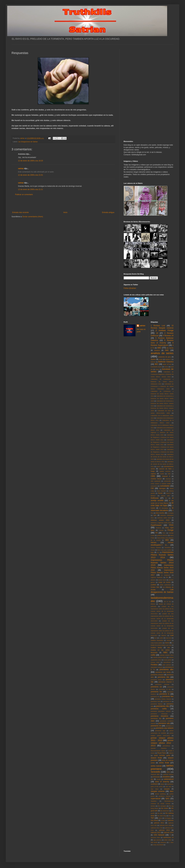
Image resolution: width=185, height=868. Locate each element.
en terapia (170, 513)
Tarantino (154, 801)
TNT (153, 818)
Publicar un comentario (24, 195)
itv (167, 577)
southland (154, 784)
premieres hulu (156, 701)
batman (153, 362)
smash (159, 779)
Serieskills (156, 772)
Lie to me (167, 602)
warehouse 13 (168, 837)
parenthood (167, 662)
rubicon (171, 753)
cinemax (168, 479)
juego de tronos (164, 582)
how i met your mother (164, 550)
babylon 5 (168, 359)
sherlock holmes (168, 774)
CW (152, 488)
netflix (153, 655)
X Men (171, 842)
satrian (21, 169)
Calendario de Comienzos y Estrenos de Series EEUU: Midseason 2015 (162, 382)
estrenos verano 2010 (160, 520)
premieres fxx (155, 697)
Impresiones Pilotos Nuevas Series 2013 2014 (162, 555)
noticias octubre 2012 (167, 655)
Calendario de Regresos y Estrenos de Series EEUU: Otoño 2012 (162, 442)
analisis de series (162, 353)
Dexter (160, 493)
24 (157, 333)
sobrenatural (169, 779)
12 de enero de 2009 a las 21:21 (30, 189)
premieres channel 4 (166, 682)
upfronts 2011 (159, 823)
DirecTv (169, 493)
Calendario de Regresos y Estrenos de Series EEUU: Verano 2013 (162, 452)
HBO (167, 540)
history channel (156, 547)
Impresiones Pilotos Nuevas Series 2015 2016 (162, 568)
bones (166, 367)
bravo (157, 369)
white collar (168, 840)
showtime (166, 777)
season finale (156, 758)
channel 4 (166, 476)
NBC (165, 652)
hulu (152, 552)
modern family (156, 647)
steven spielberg (160, 794)
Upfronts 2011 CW (157, 828)
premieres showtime (159, 716)
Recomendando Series (158, 751)
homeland (168, 547)
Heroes (154, 543)
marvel (169, 640)
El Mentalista (164, 508)
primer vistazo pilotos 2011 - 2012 (162, 739)
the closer (165, 808)
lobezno (164, 635)
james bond (162, 580)
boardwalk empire (156, 367)
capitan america (165, 471)
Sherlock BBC (155, 774)
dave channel (161, 491)
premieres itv (167, 701)
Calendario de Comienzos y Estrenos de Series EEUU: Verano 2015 (162, 403)
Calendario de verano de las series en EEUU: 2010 (162, 457)
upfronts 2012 (164, 830)
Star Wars (155, 789)
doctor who (166, 496)
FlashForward (156, 525)
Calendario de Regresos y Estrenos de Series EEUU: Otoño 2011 (162, 437)
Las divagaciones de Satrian (28, 142)
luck (156, 638)
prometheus (166, 746)
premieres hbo (168, 696)
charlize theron (156, 479)
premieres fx (164, 694)
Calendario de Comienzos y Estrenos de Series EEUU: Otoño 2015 (162, 398)
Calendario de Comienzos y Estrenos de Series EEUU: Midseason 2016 (162, 386)
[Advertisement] (63, 203)
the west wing (162, 816)
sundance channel (165, 796)
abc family (170, 348)
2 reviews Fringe (165, 330)
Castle (162, 474)
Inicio (65, 212)
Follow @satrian (130, 288)
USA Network (159, 835)
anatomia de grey (165, 357)
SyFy (167, 799)
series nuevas (156, 766)
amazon (157, 350)
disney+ (153, 496)
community (167, 481)
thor (170, 816)
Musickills (154, 653)
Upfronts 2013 (156, 832)
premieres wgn (160, 731)
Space (162, 784)
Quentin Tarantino (159, 748)
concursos (154, 486)
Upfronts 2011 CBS (165, 825)
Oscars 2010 (155, 662)
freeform (158, 528)
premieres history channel (163, 699)
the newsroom (165, 811)
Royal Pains (162, 753)
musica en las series (160, 650)
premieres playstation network (161, 711)
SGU (168, 772)
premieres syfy (164, 723)
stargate (167, 789)
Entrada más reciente (20, 212)
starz (172, 791)
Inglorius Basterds (157, 577)
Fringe (171, 530)
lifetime (153, 604)
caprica (153, 474)
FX (157, 533)
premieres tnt (156, 726)
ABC (159, 348)
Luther (161, 638)
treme (160, 818)
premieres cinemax (162, 684)
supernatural (156, 799)
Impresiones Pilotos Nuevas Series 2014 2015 (162, 563)
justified (154, 585)
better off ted (167, 364)
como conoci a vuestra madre (161, 484)
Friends (161, 530)
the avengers (162, 806)
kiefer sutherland (165, 585)
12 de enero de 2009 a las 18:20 (30, 161)
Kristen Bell (155, 587)
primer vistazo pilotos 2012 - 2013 (162, 743)
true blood (154, 820)
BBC (156, 364)
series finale (164, 763)
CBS (153, 476)
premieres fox (156, 692)
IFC (158, 552)
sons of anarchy (162, 782)
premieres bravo (156, 680)
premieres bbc (164, 677)
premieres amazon (157, 675)
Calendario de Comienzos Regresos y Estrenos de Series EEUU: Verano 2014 (162, 374)
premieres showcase (159, 714)
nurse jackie (168, 660)
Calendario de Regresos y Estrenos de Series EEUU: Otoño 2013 (162, 447)
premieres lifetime (157, 704)
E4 (166, 498)
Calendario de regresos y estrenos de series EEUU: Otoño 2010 (162, 433)
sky (152, 779)
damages (162, 488)
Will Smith (154, 842)
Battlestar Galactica (166, 362)
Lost (172, 635)
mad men (169, 638)
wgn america (157, 840)
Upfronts (171, 820)
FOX (171, 525)
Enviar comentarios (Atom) (33, 217)
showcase (156, 777)
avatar (161, 359)
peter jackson (167, 665)
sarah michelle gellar (162, 755)
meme (167, 643)
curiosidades (165, 486)
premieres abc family (163, 672)
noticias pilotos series (159, 657)
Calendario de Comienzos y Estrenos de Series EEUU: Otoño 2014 (162, 394)
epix (155, 515)
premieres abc (166, 669)
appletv (153, 359)
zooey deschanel (158, 845)
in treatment (166, 575)
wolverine (163, 842)
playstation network (157, 667)
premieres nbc (163, 706)
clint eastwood (156, 481)
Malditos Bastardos (157, 640)
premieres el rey (165, 689)
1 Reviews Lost (158, 326)
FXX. (164, 533)
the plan (160, 813)
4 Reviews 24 (168, 336)
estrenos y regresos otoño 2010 (161, 523)
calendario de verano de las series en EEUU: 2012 (162, 464)
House (153, 550)
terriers (153, 806)
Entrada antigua (108, 212)
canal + (159, 466)
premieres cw (156, 687)
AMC (167, 350)
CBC (169, 474)
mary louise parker (157, 643)
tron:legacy (168, 818)
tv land (163, 820)
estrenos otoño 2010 (164, 518)
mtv (169, 647)
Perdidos (154, 665)
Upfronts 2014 (169, 832)
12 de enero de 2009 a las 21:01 (30, 175)
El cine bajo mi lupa (162, 504)
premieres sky (156, 718)
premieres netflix (159, 709)
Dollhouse (155, 498)
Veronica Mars (155, 837)
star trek (168, 786)
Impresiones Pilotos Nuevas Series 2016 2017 (162, 573)
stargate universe (158, 791)
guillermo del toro (162, 535)
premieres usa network (165, 728)
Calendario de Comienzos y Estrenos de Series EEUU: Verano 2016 (162, 408)
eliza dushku (160, 513)
